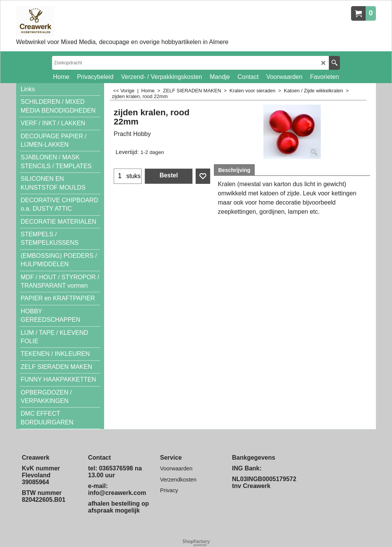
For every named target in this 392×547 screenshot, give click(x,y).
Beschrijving (234, 170)
